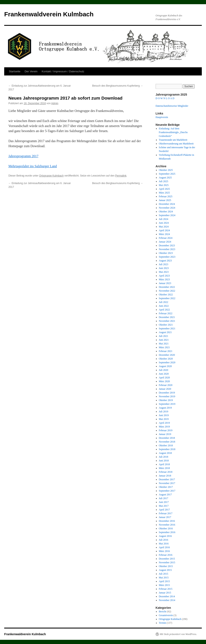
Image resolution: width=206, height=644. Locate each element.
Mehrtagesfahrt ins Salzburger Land (33, 166)
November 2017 (167, 483)
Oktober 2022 (166, 295)
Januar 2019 (165, 434)
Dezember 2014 (167, 596)
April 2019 (164, 423)
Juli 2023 (164, 264)
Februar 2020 (166, 385)
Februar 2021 (166, 351)
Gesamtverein (166, 615)
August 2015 (165, 570)
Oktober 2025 (166, 170)
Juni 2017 (164, 502)
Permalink (121, 176)
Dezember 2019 (167, 393)
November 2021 (167, 321)
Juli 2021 (164, 336)
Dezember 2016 (167, 521)
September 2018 (167, 449)
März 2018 (164, 468)
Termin (162, 623)
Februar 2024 (166, 238)
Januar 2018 (165, 476)
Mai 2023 (164, 272)
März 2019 (164, 427)
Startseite (15, 71)
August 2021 (165, 332)
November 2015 (167, 562)
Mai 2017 (164, 506)
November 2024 (167, 208)
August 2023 (165, 261)
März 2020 (164, 381)
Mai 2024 (164, 227)
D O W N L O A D (165, 98)
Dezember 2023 (167, 245)
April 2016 (164, 547)
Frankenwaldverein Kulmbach (49, 14)
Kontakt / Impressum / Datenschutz (63, 71)
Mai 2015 (164, 578)
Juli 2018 (164, 457)
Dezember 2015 (167, 559)
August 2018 (165, 453)
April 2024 (164, 230)
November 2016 (167, 525)
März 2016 (164, 551)
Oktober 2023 (166, 253)
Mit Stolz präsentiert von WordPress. (178, 634)
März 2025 (164, 193)
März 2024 (164, 234)
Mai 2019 (164, 419)
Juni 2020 (164, 374)
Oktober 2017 (166, 487)
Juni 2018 (164, 461)
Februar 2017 (166, 513)
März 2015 (164, 585)
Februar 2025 (166, 196)
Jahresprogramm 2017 (23, 156)
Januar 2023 (165, 283)
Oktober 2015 (166, 566)
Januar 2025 (165, 200)
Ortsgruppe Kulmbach (51, 176)
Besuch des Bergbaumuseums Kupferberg (118, 86)
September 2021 (167, 328)
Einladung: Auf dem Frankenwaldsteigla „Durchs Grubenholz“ (173, 132)
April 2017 (164, 510)
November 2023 (167, 249)
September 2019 (167, 404)
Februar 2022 (166, 313)
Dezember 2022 (167, 287)
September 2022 (167, 298)
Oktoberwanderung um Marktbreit (176, 144)
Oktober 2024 (166, 212)
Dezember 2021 (167, 317)
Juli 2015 (164, 574)
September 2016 (167, 532)
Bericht (163, 612)
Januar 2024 (165, 242)
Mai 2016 (164, 544)
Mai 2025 (164, 185)
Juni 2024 (164, 223)
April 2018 (164, 464)
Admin (55, 103)
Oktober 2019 (166, 400)
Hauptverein (162, 117)
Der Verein (31, 71)
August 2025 (165, 178)
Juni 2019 (164, 415)
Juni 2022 (164, 306)
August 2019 (165, 408)
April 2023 (164, 276)
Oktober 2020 (166, 359)
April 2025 (164, 189)
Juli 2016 (164, 540)
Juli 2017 (164, 498)
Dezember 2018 (167, 438)
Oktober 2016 (166, 528)
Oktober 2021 (166, 325)
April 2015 (164, 581)
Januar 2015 (165, 593)
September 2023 (167, 257)
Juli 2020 (164, 370)
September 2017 (167, 491)
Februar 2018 (166, 472)
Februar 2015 (166, 589)
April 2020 (164, 378)
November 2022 (167, 291)
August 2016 (165, 536)
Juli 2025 (164, 181)
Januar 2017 (165, 517)
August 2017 (165, 495)
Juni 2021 (164, 340)
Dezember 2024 (167, 204)
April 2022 (164, 310)
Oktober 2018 (166, 445)
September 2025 (167, 174)
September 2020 (167, 362)
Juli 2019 (164, 412)
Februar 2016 (166, 555)
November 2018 (167, 442)
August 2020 (165, 366)
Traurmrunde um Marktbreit (173, 140)
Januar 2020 (165, 389)
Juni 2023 (164, 268)
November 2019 (167, 396)
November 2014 (167, 600)
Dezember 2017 (167, 479)
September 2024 (167, 215)
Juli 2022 (164, 302)
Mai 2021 (164, 344)
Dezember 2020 (167, 355)
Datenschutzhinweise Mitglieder (172, 106)
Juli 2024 (164, 219)
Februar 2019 (166, 430)
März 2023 (164, 279)
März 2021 (164, 347)
